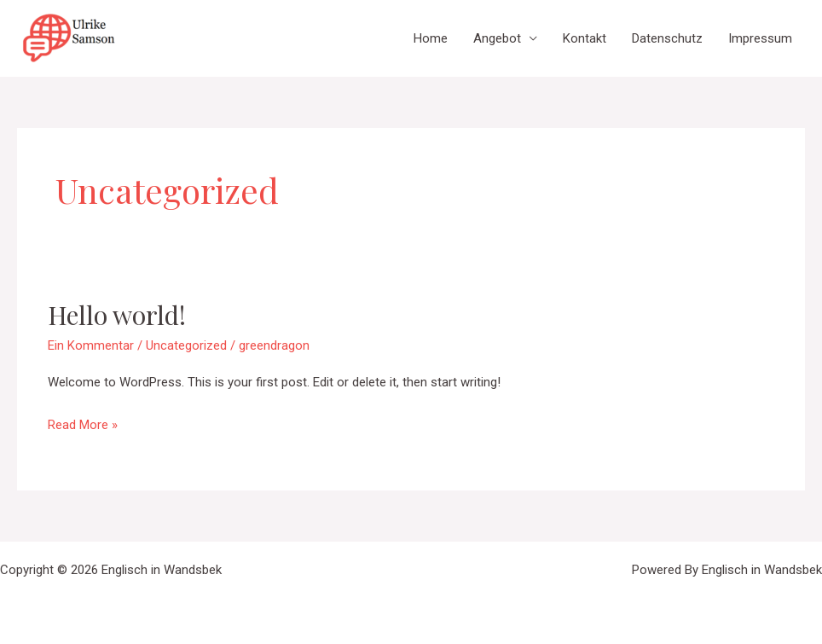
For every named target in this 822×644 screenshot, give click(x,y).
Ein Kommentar (91, 345)
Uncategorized (186, 345)
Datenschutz (667, 38)
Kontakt (585, 38)
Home (431, 38)
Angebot (497, 38)
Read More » (83, 423)
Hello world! (117, 315)
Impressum (760, 38)
